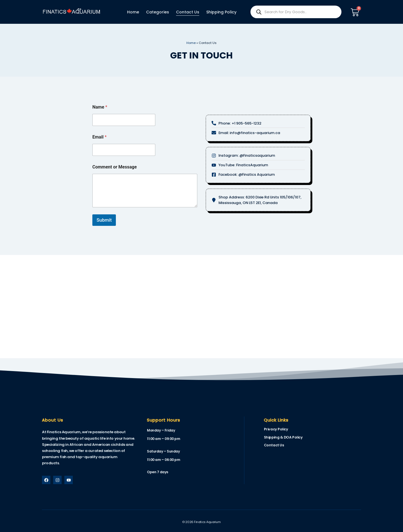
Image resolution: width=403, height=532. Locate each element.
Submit (104, 220)
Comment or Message (115, 167)
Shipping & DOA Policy (283, 437)
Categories (158, 12)
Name (100, 107)
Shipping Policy (221, 12)
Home (133, 12)
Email (99, 137)
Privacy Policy (275, 429)
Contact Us (188, 12)
